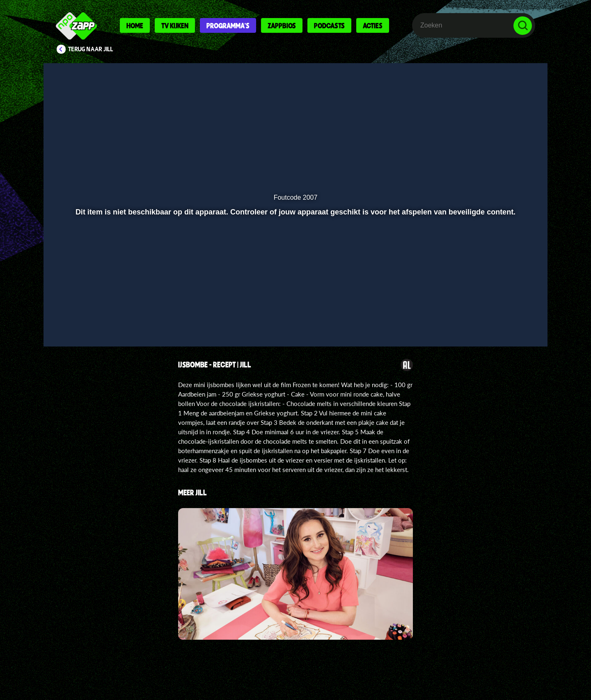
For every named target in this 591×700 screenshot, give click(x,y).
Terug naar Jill (91, 49)
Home (135, 25)
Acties (373, 25)
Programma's (228, 25)
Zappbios (282, 25)
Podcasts (329, 25)
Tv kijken (175, 25)
